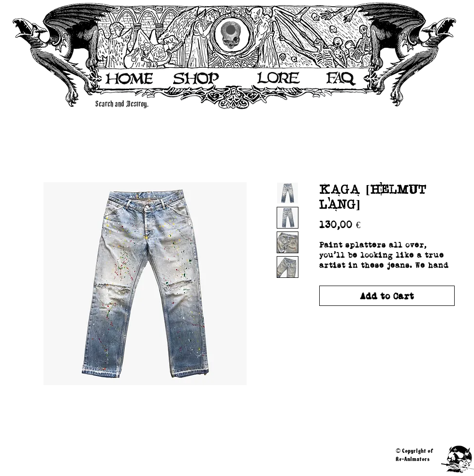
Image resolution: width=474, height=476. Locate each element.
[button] (231, 30)
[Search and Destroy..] (223, 104)
